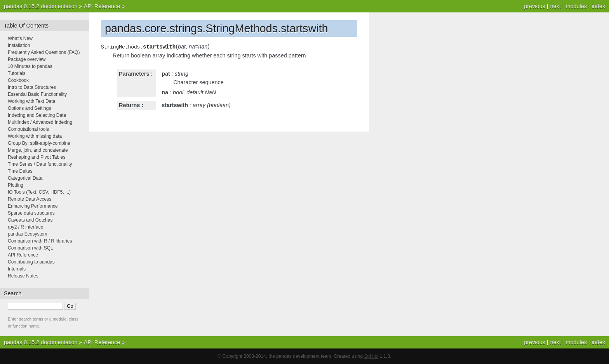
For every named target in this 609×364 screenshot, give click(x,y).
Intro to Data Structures (32, 87)
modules (576, 6)
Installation (19, 45)
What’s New (20, 38)
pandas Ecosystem (27, 234)
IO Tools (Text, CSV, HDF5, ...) (39, 192)
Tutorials (17, 73)
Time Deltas (20, 171)
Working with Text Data (31, 101)
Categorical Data (25, 178)
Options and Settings (29, 108)
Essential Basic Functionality (37, 94)
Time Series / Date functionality (40, 164)
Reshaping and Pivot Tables (37, 157)
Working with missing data (35, 136)
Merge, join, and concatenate (38, 150)
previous (534, 6)
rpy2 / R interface (25, 227)
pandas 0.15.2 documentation (41, 6)
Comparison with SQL (30, 248)
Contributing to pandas (31, 262)
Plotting (16, 185)
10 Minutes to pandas (30, 66)
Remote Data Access (30, 199)
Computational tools (28, 129)
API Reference (102, 6)
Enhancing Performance (33, 206)
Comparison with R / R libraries (40, 241)
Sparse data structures (31, 213)
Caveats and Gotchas (30, 220)
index (599, 6)
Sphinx (371, 356)
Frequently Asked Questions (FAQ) (44, 52)
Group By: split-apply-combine (39, 143)
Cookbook (18, 80)
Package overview (27, 59)
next (555, 6)
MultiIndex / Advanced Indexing (40, 122)
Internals (17, 269)
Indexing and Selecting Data (37, 115)
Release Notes (23, 276)
